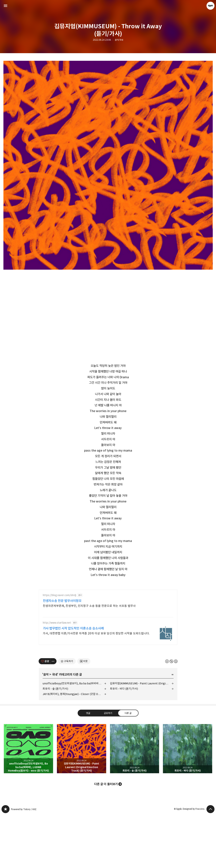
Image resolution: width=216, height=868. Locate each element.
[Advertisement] (108, 612)
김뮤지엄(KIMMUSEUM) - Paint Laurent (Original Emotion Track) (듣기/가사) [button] (82, 802)
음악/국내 (119, 40)
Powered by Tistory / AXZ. (24, 862)
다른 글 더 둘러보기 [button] (106, 837)
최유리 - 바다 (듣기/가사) (124, 742)
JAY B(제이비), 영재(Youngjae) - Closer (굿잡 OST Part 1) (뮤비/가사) (74, 747)
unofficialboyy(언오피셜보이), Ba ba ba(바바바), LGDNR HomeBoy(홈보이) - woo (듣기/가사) (74, 736)
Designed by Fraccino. (194, 862)
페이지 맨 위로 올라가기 (210, 862)
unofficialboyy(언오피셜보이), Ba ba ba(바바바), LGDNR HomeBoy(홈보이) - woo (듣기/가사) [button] (28, 802)
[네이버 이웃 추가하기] (84, 714)
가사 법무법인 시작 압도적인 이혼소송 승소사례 (73, 682)
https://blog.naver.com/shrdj (59, 648)
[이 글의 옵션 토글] (53, 714)
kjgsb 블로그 (6, 862)
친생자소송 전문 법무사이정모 (62, 654)
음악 (46, 728)
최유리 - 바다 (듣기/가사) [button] (188, 802)
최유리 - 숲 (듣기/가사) (55, 742)
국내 (55, 728)
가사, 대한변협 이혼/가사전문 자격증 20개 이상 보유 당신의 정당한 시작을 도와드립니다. (96, 687)
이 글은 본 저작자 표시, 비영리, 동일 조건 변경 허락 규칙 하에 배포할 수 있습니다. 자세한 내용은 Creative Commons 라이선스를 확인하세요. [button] (171, 714)
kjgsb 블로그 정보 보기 (210, 6)
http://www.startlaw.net (57, 676)
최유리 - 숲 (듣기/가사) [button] (135, 802)
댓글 (88, 766)
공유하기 (108, 766)
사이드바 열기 (6, 6)
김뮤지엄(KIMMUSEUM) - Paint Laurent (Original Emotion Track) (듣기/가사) (142, 736)
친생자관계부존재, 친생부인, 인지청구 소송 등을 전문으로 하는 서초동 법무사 (89, 659)
